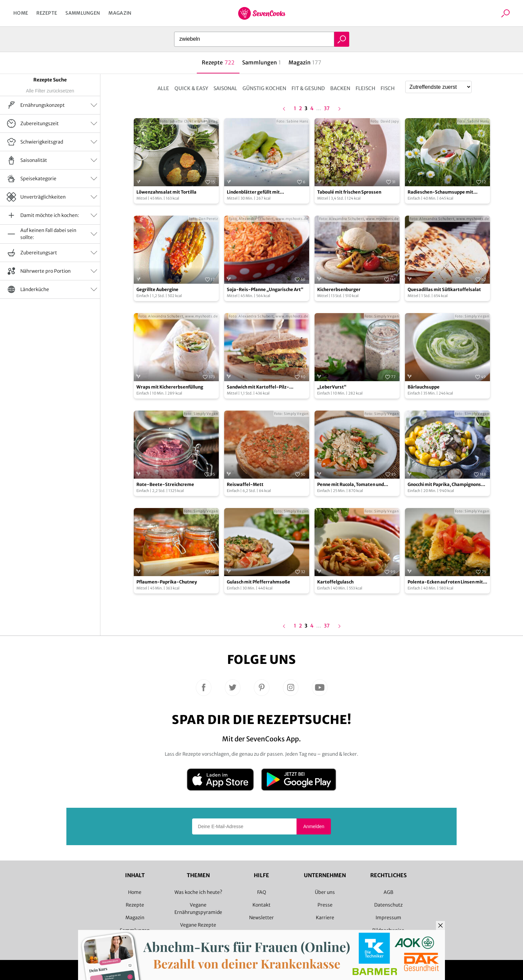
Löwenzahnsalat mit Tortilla (166, 192)
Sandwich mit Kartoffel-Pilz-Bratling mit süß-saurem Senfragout (266, 387)
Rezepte (47, 13)
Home (21, 13)
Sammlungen (83, 13)
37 (327, 109)
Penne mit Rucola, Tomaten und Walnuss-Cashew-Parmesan (351, 485)
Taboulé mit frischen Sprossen (349, 192)
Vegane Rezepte (198, 925)
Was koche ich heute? (198, 892)
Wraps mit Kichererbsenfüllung (170, 387)
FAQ (262, 892)
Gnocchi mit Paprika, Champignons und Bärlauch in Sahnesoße (444, 485)
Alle (163, 88)
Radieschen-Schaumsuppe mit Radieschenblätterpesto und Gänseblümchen (440, 192)
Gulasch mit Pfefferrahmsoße (258, 582)
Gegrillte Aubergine (157, 290)
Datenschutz (388, 905)
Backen (340, 88)
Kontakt (261, 905)
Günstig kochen (264, 88)
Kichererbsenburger (339, 290)
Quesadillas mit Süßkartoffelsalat (444, 290)
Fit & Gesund (308, 88)
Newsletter (261, 918)
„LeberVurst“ (332, 387)
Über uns (325, 892)
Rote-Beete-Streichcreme (165, 484)
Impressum (388, 918)
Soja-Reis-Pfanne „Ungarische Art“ (265, 290)
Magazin (120, 13)
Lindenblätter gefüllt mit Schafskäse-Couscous (253, 192)
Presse (325, 905)
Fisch (388, 88)
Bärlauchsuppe (424, 387)
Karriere (325, 918)
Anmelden (314, 826)
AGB (388, 892)
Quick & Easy (191, 88)
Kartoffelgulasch (335, 582)
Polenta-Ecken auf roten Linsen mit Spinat (445, 582)
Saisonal (225, 88)
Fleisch (365, 88)
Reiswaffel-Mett (245, 484)
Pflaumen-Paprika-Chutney (167, 582)
